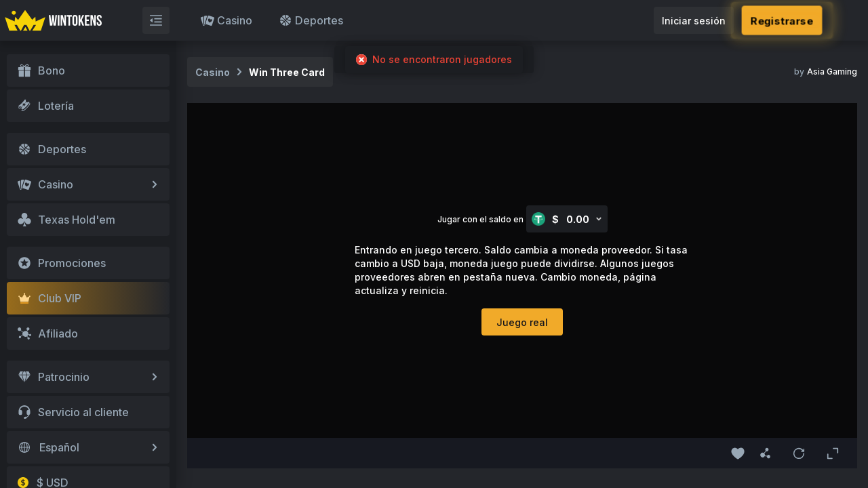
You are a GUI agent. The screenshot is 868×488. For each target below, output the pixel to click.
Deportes (311, 20)
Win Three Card (287, 72)
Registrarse (782, 20)
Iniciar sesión (694, 21)
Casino (226, 20)
